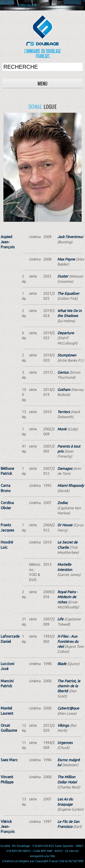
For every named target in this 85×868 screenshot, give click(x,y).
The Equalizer (68, 293)
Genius (63, 372)
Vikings (63, 725)
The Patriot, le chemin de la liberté (69, 686)
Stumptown (67, 355)
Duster (63, 276)
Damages (65, 468)
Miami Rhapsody (71, 485)
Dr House (65, 525)
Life (60, 619)
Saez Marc (9, 760)
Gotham (64, 390)
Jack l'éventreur (70, 237)
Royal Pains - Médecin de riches (68, 597)
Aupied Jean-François (8, 242)
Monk (62, 429)
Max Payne (66, 259)
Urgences (65, 743)
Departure (66, 333)
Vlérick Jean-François (8, 827)
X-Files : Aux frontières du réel (68, 641)
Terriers (64, 412)
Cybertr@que (68, 708)
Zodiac (63, 503)
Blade (62, 664)
